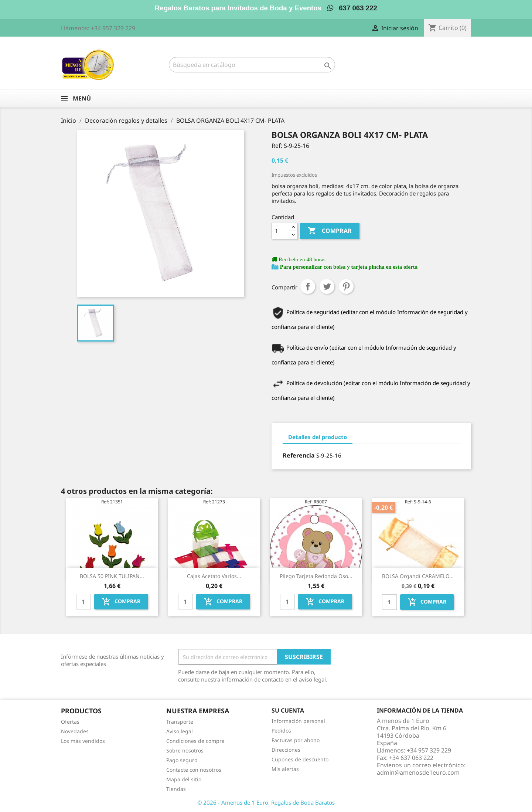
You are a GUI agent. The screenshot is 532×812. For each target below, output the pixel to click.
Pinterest (346, 286)
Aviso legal (180, 731)
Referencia (299, 455)
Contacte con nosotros (194, 770)
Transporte (180, 722)
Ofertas (70, 722)
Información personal (298, 721)
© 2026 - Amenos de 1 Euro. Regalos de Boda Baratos (266, 802)
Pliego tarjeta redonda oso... (316, 576)
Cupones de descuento (300, 759)
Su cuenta (288, 710)
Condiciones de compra (195, 741)
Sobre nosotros (185, 750)
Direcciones (286, 750)
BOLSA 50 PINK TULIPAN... (112, 576)
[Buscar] (252, 65)
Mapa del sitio (184, 779)
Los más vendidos (83, 741)
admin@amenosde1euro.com (418, 772)
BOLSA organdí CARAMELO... (418, 576)
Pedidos (281, 731)
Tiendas (176, 789)
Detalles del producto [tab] (318, 437)
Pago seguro (182, 760)
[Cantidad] (280, 231)
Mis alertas (285, 769)
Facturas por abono (296, 740)
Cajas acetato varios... (214, 576)
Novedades (75, 731)
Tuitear (327, 286)
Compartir (308, 286)
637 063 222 (352, 8)
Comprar (330, 231)
